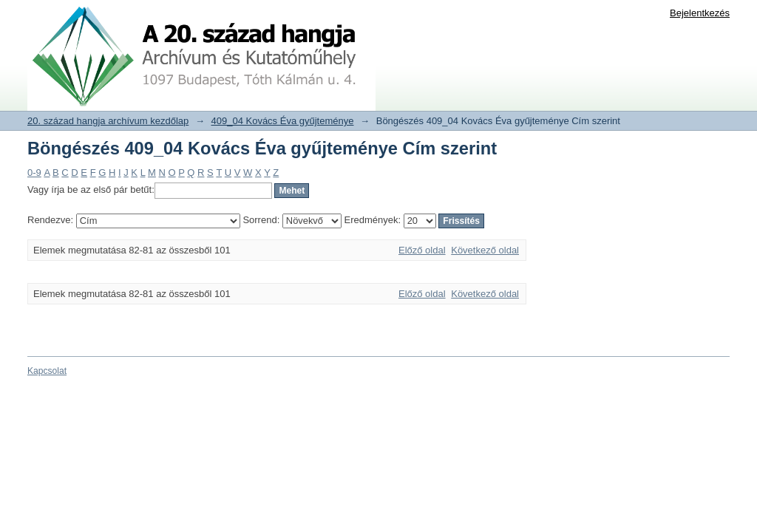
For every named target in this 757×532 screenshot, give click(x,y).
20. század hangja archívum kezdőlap (108, 121)
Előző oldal (422, 250)
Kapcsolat (47, 371)
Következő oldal (485, 250)
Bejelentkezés (700, 13)
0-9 (34, 173)
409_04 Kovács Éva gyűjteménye (283, 121)
